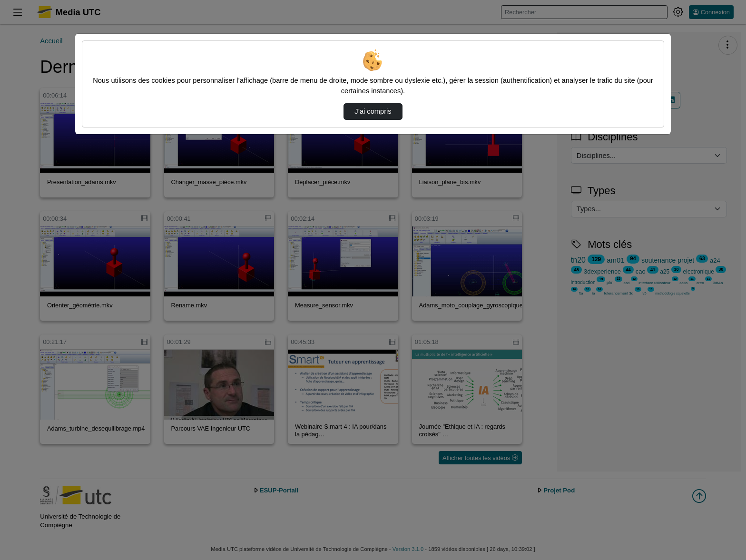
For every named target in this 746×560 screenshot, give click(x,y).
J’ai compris (373, 111)
